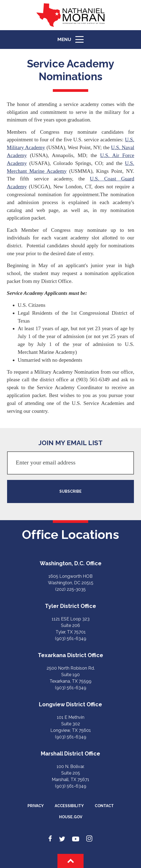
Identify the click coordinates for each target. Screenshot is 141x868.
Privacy (36, 806)
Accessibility (69, 806)
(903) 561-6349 (71, 638)
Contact (104, 806)
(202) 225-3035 (70, 589)
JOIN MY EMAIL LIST (70, 443)
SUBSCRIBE (70, 491)
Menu (72, 42)
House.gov (71, 817)
